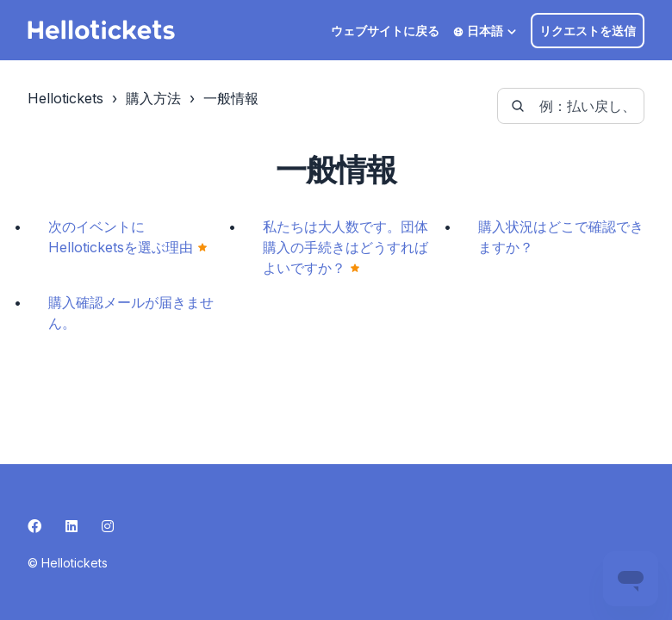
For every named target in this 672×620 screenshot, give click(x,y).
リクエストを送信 (588, 31)
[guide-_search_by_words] (571, 106)
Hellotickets (65, 98)
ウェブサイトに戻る (385, 31)
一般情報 (231, 98)
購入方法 (153, 98)
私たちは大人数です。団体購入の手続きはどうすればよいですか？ (345, 247)
